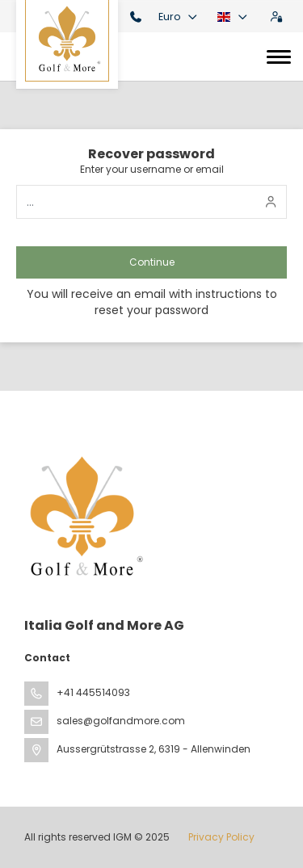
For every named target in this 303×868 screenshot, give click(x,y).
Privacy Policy (221, 837)
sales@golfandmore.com (121, 721)
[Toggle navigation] (279, 57)
